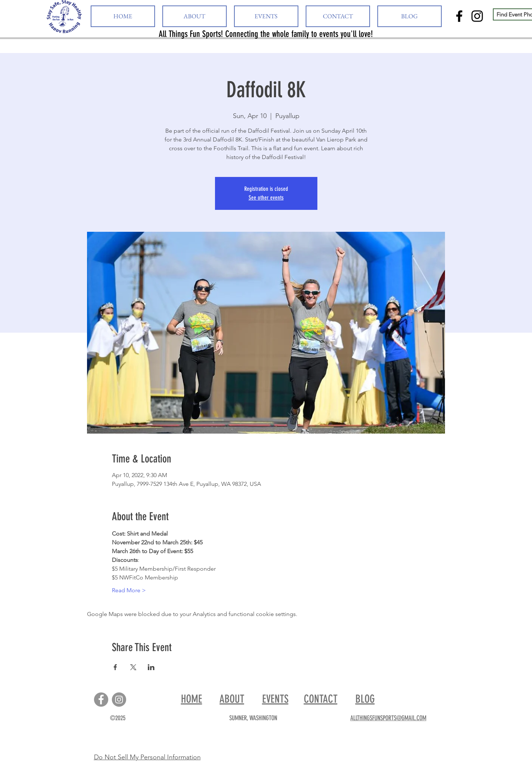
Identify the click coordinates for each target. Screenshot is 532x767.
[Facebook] (459, 16)
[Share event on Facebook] (115, 667)
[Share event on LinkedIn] (151, 667)
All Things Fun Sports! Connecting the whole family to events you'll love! (266, 34)
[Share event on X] (133, 667)
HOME (192, 699)
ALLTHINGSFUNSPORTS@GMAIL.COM (388, 718)
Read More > (129, 590)
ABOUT (232, 699)
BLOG (365, 699)
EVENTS (275, 699)
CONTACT (321, 699)
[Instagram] (477, 16)
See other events (266, 198)
